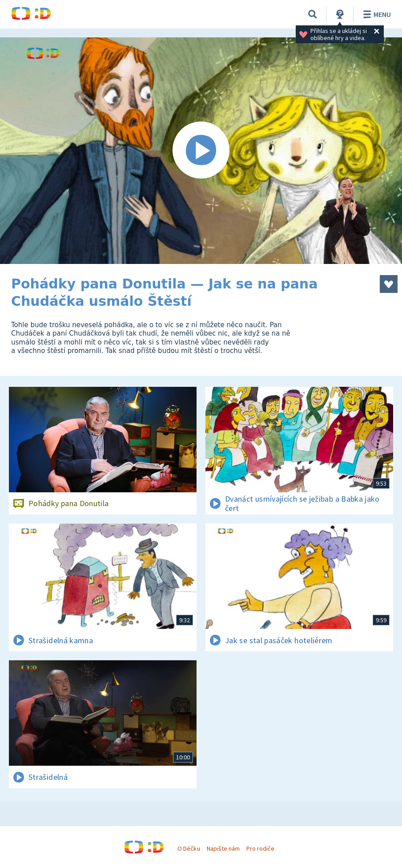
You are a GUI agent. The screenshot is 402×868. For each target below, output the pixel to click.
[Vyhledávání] (313, 14)
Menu (376, 14)
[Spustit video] (201, 151)
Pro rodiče (260, 848)
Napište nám (223, 848)
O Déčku (189, 848)
